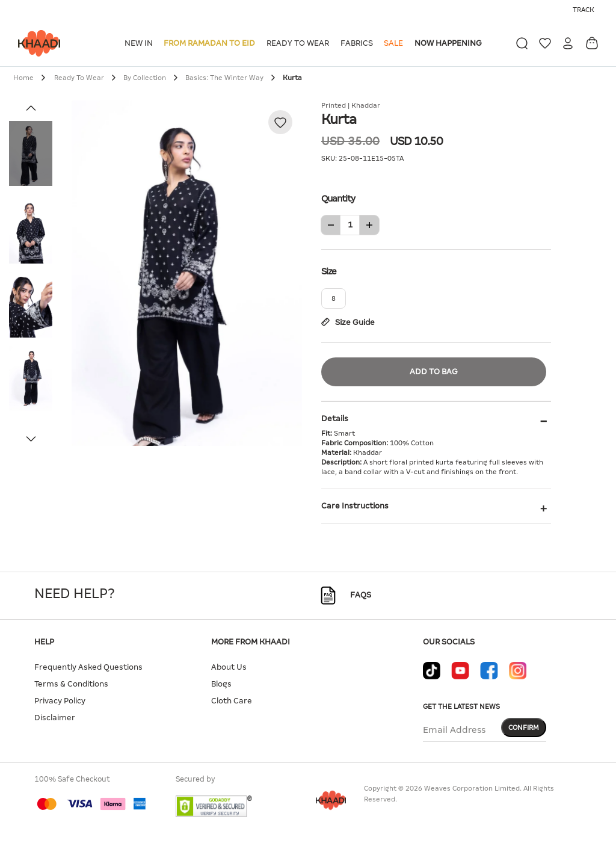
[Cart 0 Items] (592, 43)
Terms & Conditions (71, 684)
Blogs (221, 684)
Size (436, 270)
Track (584, 10)
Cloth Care (232, 701)
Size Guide (348, 322)
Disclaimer (55, 718)
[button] (141, 43)
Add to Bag (434, 372)
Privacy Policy (60, 701)
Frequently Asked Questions (88, 667)
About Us (229, 667)
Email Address (454, 730)
